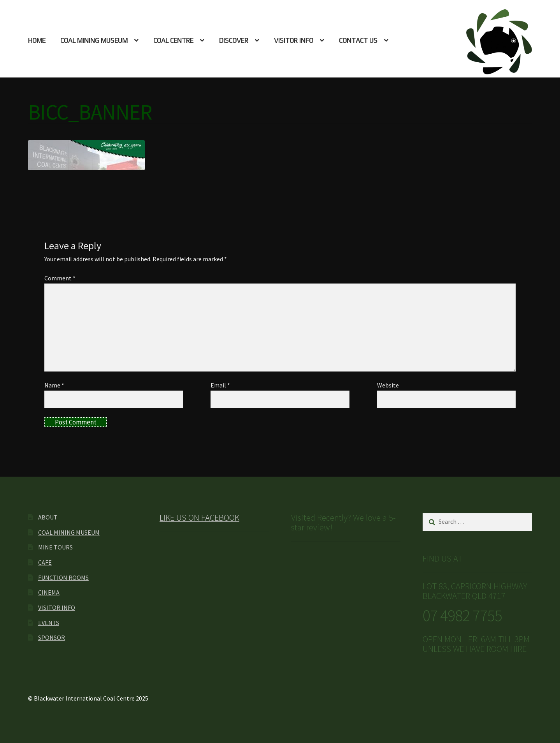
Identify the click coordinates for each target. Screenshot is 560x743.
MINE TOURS (55, 547)
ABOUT (48, 517)
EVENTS (49, 623)
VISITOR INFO (294, 40)
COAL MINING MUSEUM (94, 40)
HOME (37, 40)
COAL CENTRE (173, 40)
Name (54, 385)
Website (388, 385)
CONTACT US (358, 40)
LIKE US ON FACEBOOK (199, 518)
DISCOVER (234, 40)
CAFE (45, 562)
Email (220, 385)
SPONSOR (52, 637)
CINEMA (49, 592)
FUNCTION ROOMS (63, 577)
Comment (60, 278)
